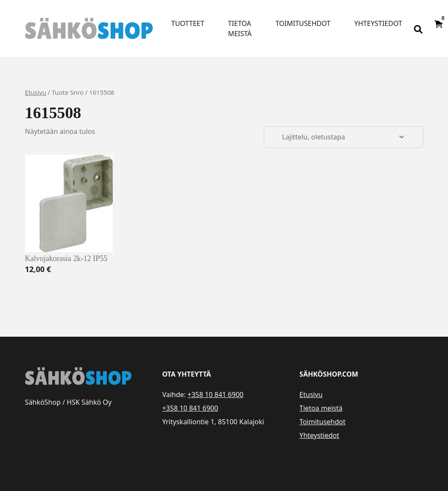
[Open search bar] (418, 28)
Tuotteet (188, 23)
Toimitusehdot (303, 23)
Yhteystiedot (378, 23)
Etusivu (36, 92)
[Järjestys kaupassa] (343, 137)
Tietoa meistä (240, 28)
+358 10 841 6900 (215, 395)
